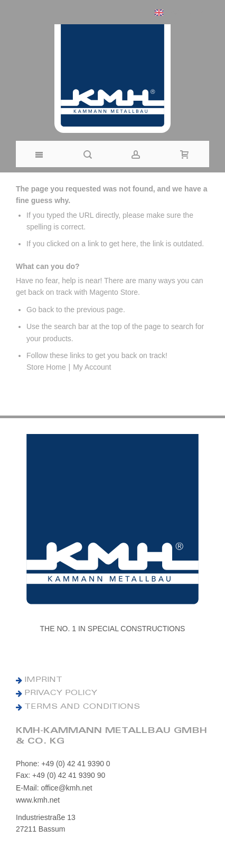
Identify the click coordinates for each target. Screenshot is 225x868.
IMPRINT (43, 680)
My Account (92, 367)
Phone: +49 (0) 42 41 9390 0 (63, 764)
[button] (179, 12)
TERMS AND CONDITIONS (82, 707)
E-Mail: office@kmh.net (54, 788)
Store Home (46, 367)
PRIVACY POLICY (61, 693)
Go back (40, 310)
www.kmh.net (38, 800)
